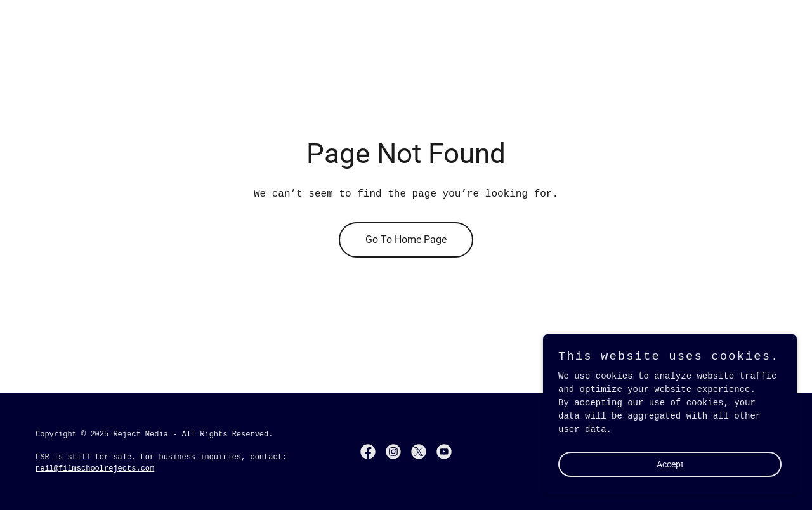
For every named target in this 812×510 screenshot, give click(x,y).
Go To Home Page (406, 239)
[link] (368, 452)
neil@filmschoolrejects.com (95, 469)
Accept (670, 464)
